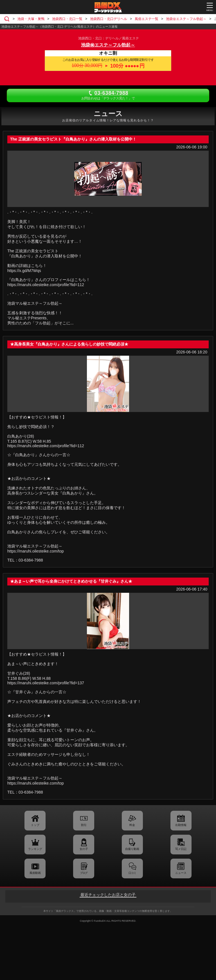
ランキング (35, 849)
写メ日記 (181, 849)
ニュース (181, 873)
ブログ (84, 873)
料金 (132, 825)
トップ (35, 825)
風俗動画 (35, 873)
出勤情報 (181, 825)
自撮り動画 (132, 849)
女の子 (84, 849)
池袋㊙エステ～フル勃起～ (108, 45)
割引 (84, 825)
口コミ (132, 873)
